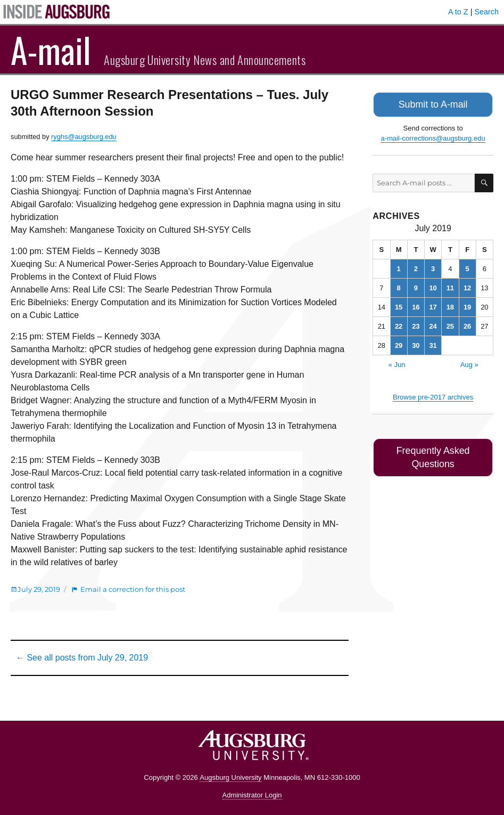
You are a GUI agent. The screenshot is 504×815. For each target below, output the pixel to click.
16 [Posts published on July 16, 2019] (416, 305)
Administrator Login (252, 795)
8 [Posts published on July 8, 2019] (399, 286)
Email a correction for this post (133, 589)
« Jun (397, 363)
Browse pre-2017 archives (433, 396)
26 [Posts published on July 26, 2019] (467, 325)
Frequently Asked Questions (433, 448)
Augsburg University (230, 777)
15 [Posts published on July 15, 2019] (399, 305)
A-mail (51, 50)
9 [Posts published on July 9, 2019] (416, 286)
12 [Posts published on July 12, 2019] (467, 286)
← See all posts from (82, 658)
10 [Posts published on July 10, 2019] (433, 286)
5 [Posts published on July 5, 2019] (468, 267)
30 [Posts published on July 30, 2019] (416, 344)
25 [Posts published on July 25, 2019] (450, 325)
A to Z (458, 12)
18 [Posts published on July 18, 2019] (450, 305)
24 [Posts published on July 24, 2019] (433, 325)
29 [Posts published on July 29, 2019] (399, 344)
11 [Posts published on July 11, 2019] (450, 286)
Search (486, 12)
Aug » (469, 363)
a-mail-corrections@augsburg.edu (433, 137)
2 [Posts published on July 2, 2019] (416, 267)
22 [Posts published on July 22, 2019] (399, 325)
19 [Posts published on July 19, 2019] (467, 305)
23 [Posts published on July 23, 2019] (416, 325)
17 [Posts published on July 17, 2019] (433, 305)
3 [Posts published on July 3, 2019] (433, 267)
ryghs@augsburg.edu (84, 137)
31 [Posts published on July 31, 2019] (433, 344)
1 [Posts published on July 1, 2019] (399, 267)
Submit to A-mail (433, 104)
